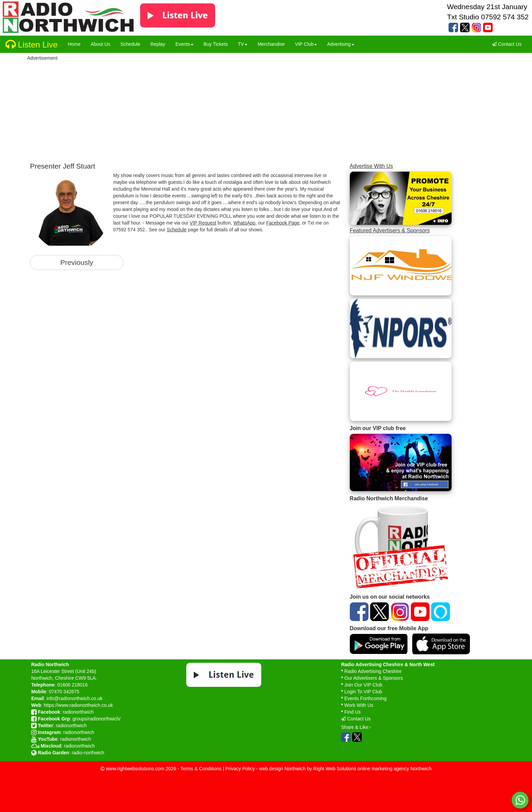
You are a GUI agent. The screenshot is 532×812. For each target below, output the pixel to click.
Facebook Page (283, 223)
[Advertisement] (215, 110)
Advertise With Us (372, 166)
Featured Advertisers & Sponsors (390, 230)
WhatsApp (244, 223)
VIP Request (203, 223)
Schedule (176, 230)
